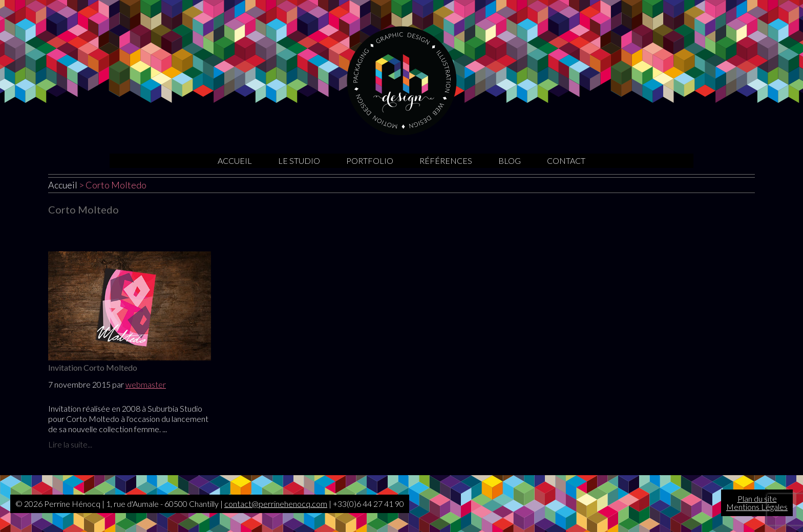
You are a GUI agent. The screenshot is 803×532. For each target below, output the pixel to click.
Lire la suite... (70, 444)
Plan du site (757, 498)
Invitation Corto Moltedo (93, 367)
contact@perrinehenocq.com (276, 504)
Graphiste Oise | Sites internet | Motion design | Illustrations (402, 81)
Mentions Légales (757, 507)
